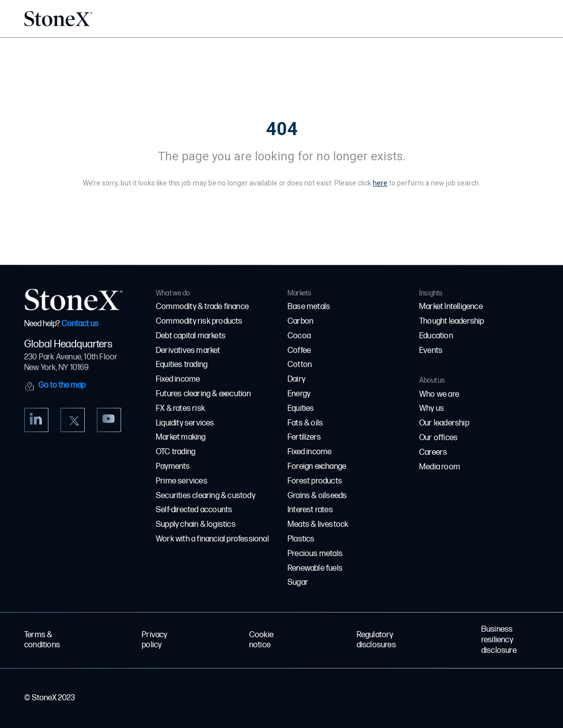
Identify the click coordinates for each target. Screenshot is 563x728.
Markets (299, 293)
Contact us (80, 324)
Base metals (309, 307)
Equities (301, 409)
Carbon (300, 321)
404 (282, 129)
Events (431, 351)
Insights (431, 293)
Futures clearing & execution (204, 394)
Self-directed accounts (194, 510)
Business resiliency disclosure (499, 640)
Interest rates (310, 510)
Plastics (301, 539)
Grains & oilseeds (317, 496)
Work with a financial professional (212, 539)
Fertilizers (304, 437)
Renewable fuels (315, 568)
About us (432, 380)
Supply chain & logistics (196, 525)
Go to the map (62, 385)
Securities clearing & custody (206, 496)
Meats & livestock (318, 525)
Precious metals (315, 554)
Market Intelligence (451, 307)
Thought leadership (452, 321)
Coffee (299, 351)
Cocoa (299, 336)
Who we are (439, 395)
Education (436, 336)
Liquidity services (185, 423)
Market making (181, 437)
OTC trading (176, 452)
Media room (440, 467)
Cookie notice (261, 640)
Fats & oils (305, 423)
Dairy (296, 379)
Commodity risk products (199, 321)
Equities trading (182, 365)
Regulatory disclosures (376, 640)
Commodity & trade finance (202, 307)
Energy (299, 394)
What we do (173, 293)
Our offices (438, 438)
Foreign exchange (317, 467)
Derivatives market (188, 351)
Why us (432, 409)
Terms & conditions (42, 640)
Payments (173, 467)
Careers (433, 452)
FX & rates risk (180, 409)
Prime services (182, 481)
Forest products (315, 481)
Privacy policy (154, 640)
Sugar (298, 583)
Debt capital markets (191, 336)
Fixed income (178, 379)
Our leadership (444, 423)
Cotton (300, 365)
